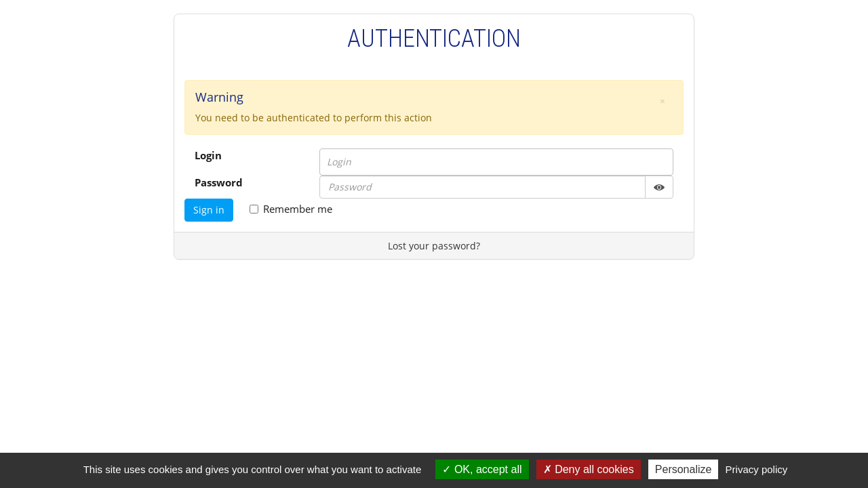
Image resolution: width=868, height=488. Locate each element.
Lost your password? (434, 246)
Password (219, 182)
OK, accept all (482, 469)
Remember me (291, 209)
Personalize (684, 469)
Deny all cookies (589, 469)
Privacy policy (757, 469)
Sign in (209, 210)
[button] (663, 101)
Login (208, 155)
